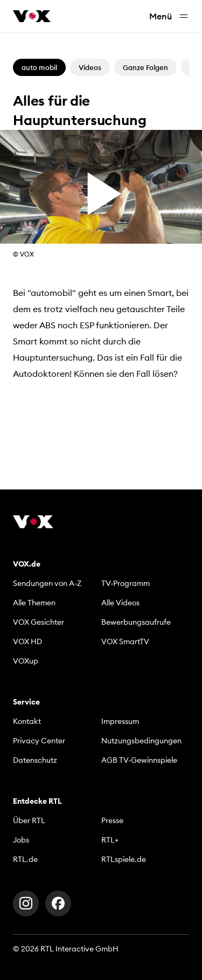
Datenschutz (35, 760)
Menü (169, 16)
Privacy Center (39, 741)
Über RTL (29, 820)
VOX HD (27, 641)
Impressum (120, 721)
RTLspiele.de (124, 859)
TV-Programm (126, 583)
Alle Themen (34, 603)
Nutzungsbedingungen (141, 741)
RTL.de (25, 859)
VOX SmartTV (125, 641)
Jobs (21, 840)
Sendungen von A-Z (47, 583)
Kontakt (27, 721)
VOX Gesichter (39, 622)
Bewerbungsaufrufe (136, 622)
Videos (90, 67)
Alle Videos (120, 603)
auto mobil (39, 67)
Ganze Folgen (145, 67)
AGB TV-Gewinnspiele (139, 760)
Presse (112, 820)
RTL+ (110, 840)
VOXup (26, 661)
